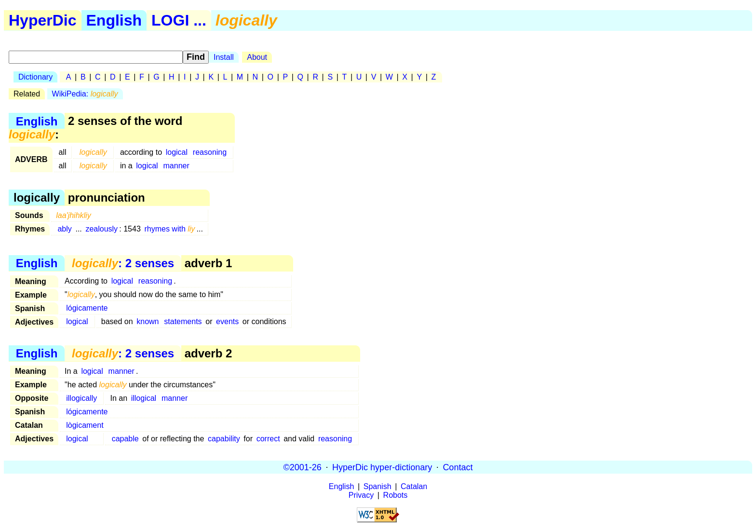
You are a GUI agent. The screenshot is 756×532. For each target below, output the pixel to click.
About (257, 57)
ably (64, 229)
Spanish (378, 486)
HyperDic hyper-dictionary (382, 467)
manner (176, 166)
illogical (144, 398)
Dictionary (35, 77)
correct (268, 439)
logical (177, 152)
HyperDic (43, 20)
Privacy (361, 495)
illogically (81, 398)
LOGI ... (179, 20)
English (114, 20)
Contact (458, 467)
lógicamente (87, 308)
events (227, 321)
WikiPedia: (85, 94)
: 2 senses (123, 263)
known (148, 321)
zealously (101, 229)
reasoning (210, 152)
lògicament (85, 425)
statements (183, 321)
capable (125, 439)
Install (224, 57)
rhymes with (169, 229)
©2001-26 (303, 467)
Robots (396, 495)
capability (224, 439)
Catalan (414, 486)
